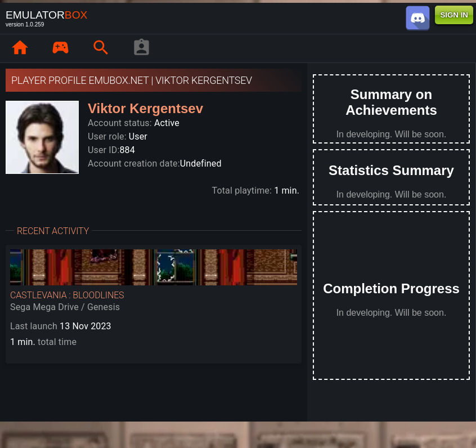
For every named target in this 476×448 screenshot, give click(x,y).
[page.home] (20, 48)
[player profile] (141, 48)
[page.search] (101, 48)
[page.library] (60, 48)
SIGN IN (454, 15)
